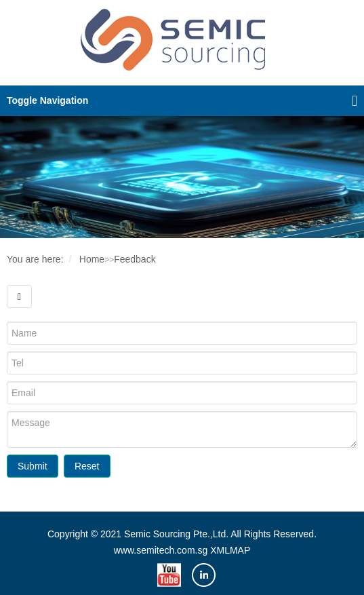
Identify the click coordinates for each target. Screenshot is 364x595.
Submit (33, 466)
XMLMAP (230, 550)
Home (92, 259)
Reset (87, 466)
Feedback (135, 259)
